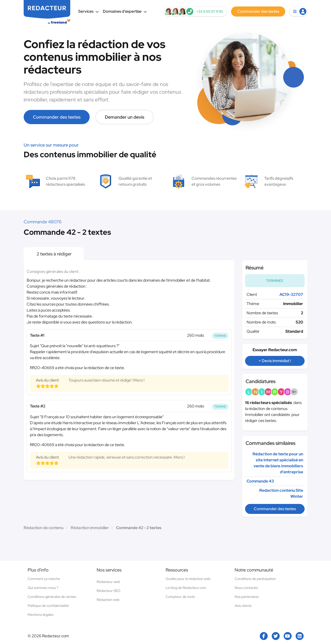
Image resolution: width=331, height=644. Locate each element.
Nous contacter (246, 588)
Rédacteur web (108, 582)
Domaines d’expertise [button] (125, 11)
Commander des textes (57, 117)
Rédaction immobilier (90, 528)
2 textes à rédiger (54, 254)
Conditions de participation (255, 579)
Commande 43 (260, 481)
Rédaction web (108, 600)
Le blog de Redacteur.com (186, 588)
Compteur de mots (180, 597)
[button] (298, 11)
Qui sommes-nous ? (43, 588)
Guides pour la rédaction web (188, 579)
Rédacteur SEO (108, 591)
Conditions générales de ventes (52, 597)
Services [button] (89, 11)
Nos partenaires (247, 597)
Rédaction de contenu (44, 528)
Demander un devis (125, 117)
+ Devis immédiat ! (275, 361)
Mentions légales (41, 615)
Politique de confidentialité (48, 606)
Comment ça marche (44, 579)
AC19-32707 (291, 294)
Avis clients (243, 606)
